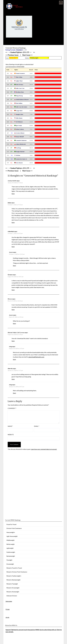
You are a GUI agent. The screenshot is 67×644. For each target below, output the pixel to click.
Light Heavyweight (12, 536)
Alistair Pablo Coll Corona (16, 332)
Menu (61, 3)
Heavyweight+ (11, 532)
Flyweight (9, 560)
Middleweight (10, 540)
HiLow (10, 299)
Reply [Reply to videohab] (13, 247)
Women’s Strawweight (13, 588)
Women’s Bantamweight (13, 580)
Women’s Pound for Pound (14, 568)
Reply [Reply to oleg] (14, 359)
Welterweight (11, 544)
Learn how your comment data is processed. (44, 449)
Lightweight (10, 548)
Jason (11, 252)
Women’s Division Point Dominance (17, 572)
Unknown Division (12, 596)
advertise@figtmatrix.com (36, 357)
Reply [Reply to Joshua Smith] (13, 194)
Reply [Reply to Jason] (14, 266)
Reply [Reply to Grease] (13, 290)
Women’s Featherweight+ (14, 576)
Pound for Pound (11, 524)
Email (37, 426)
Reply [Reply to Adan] (13, 222)
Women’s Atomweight (13, 592)
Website (11, 435)
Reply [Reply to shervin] (13, 379)
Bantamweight (11, 556)
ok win (7, 617)
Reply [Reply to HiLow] (13, 310)
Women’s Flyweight (12, 584)
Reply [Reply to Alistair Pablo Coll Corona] (13, 341)
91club (8, 609)
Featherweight (11, 552)
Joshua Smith (12, 181)
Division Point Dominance (14, 528)
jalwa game (9, 601)
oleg (10, 346)
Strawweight (10, 564)
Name (10, 426)
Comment (12, 408)
